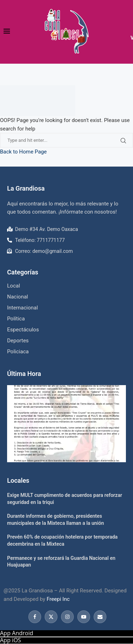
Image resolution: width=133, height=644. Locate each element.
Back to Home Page (23, 152)
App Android (17, 633)
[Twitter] (51, 617)
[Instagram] (67, 617)
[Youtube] (84, 617)
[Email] (99, 617)
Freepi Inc (58, 599)
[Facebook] (35, 617)
